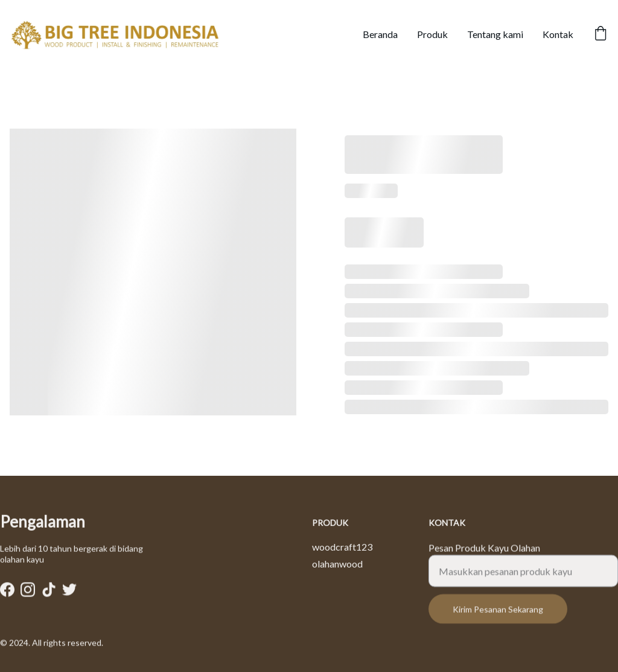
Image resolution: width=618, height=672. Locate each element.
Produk (432, 34)
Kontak (558, 34)
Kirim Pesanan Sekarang (498, 616)
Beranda (380, 34)
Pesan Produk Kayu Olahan (484, 555)
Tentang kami (495, 34)
